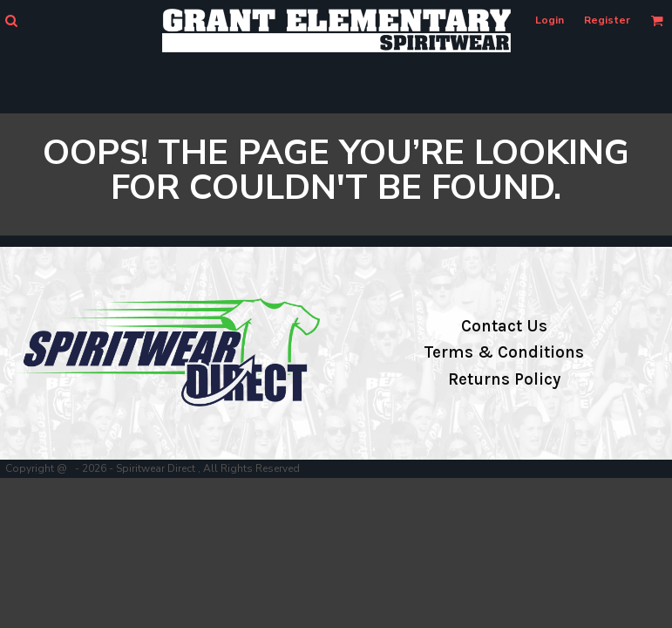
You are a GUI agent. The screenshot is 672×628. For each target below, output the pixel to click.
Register (607, 20)
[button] (11, 20)
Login (550, 20)
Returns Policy (504, 379)
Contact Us (504, 326)
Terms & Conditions (504, 352)
